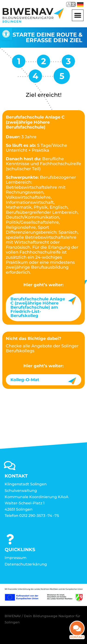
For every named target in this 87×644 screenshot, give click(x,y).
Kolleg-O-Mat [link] (25, 380)
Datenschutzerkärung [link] (26, 564)
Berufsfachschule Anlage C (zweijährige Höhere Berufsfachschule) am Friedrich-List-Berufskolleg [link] (38, 307)
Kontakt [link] (77, 633)
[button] (78, 15)
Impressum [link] (16, 558)
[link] (6, 34)
